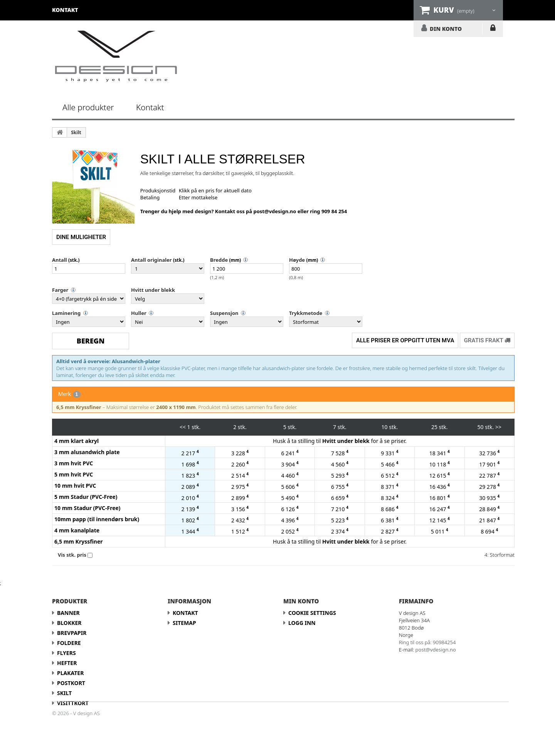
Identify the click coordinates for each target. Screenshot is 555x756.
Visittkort (73, 703)
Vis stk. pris (72, 555)
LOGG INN (493, 29)
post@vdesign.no (275, 211)
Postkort (71, 683)
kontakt (65, 10)
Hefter (67, 663)
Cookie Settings (312, 613)
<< (183, 427)
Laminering (66, 313)
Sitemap (184, 623)
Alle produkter (88, 107)
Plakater (70, 673)
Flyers (66, 653)
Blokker (69, 623)
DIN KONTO (446, 29)
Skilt (76, 132)
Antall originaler (151, 260)
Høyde (297, 260)
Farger (60, 290)
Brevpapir (72, 633)
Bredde (219, 260)
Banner (68, 613)
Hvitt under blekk (153, 290)
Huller (139, 313)
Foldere (69, 643)
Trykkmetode (306, 313)
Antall (60, 260)
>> (498, 427)
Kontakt (150, 107)
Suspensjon (224, 313)
